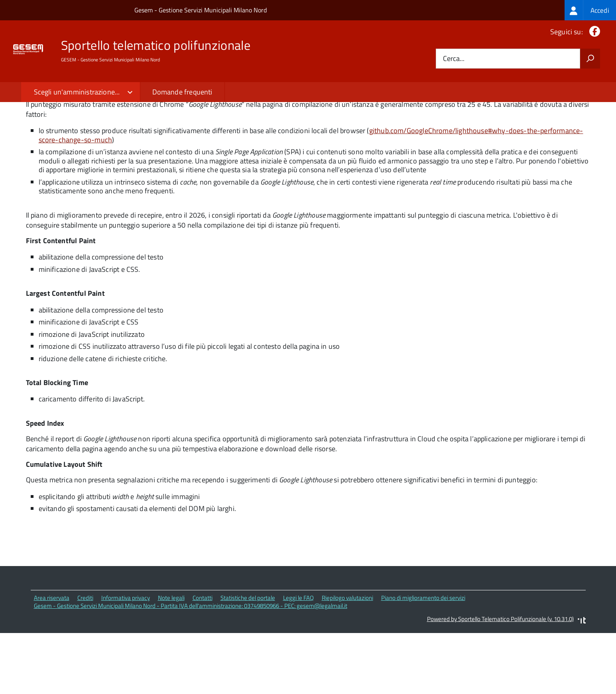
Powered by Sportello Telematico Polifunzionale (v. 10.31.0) (500, 681)
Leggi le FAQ (298, 660)
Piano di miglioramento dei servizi (423, 660)
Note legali (171, 660)
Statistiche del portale (248, 660)
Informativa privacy (126, 660)
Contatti (203, 660)
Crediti (85, 660)
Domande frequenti (182, 92)
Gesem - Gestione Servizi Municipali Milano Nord (201, 10)
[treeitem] (590, 10)
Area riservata (52, 660)
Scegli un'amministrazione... (77, 92)
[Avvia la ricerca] (590, 59)
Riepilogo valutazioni (347, 660)
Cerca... (454, 59)
